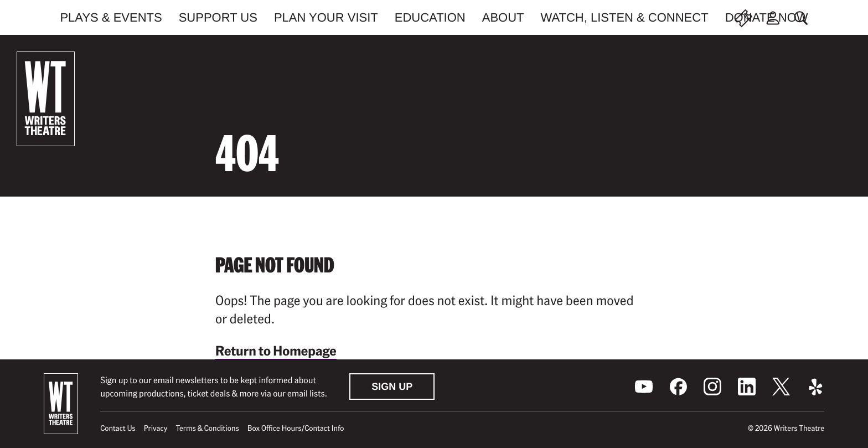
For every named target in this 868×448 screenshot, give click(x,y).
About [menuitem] (503, 17)
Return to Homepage (276, 350)
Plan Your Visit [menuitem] (326, 17)
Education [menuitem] (430, 17)
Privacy (156, 428)
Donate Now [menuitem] (767, 17)
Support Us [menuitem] (218, 17)
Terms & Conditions (207, 428)
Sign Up (392, 387)
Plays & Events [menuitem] (111, 17)
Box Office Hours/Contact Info (296, 428)
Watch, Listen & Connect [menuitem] (625, 17)
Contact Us (118, 428)
